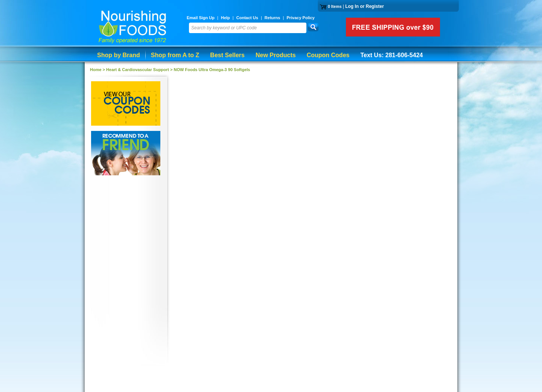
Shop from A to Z (175, 55)
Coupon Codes (328, 55)
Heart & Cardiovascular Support (138, 70)
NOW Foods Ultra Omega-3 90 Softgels (212, 70)
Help (225, 18)
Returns (273, 18)
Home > (98, 70)
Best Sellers (227, 55)
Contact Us (247, 18)
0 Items (335, 6)
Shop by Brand (119, 55)
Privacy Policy (301, 18)
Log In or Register (365, 6)
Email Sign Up (201, 18)
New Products (276, 55)
